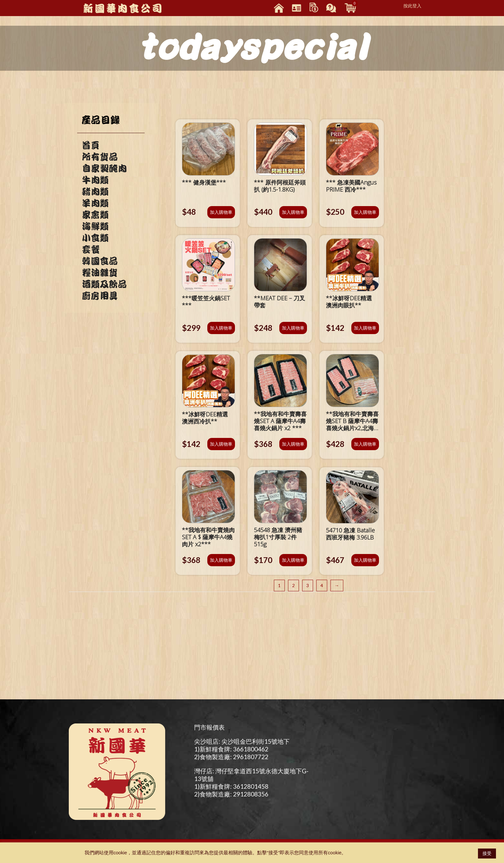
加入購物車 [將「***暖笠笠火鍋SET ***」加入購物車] (221, 328)
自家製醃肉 (104, 168)
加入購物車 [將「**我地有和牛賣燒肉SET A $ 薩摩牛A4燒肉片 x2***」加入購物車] (221, 560)
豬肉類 (95, 192)
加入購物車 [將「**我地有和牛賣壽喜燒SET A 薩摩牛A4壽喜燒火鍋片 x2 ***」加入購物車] (293, 444)
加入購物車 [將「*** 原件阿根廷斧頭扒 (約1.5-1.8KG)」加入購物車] (293, 212)
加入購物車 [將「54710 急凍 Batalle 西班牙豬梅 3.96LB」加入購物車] (365, 560)
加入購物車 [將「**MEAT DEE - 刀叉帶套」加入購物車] (293, 328)
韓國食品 (100, 261)
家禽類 (95, 215)
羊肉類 (95, 203)
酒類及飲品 (104, 284)
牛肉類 (95, 180)
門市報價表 (209, 727)
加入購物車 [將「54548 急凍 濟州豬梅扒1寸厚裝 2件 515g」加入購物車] (293, 560)
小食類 (95, 238)
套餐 (91, 250)
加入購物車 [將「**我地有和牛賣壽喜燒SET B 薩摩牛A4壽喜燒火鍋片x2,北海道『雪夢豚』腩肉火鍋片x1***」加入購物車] (365, 444)
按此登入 (412, 6)
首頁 (91, 145)
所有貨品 (100, 157)
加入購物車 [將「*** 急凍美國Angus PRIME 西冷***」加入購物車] (365, 212)
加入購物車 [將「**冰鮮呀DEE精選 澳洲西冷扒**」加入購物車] (221, 444)
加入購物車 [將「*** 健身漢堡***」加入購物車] (221, 212)
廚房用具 (100, 296)
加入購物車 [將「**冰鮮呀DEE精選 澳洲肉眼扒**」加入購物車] (365, 328)
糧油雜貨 (100, 273)
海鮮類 (95, 226)
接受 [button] (487, 853)
